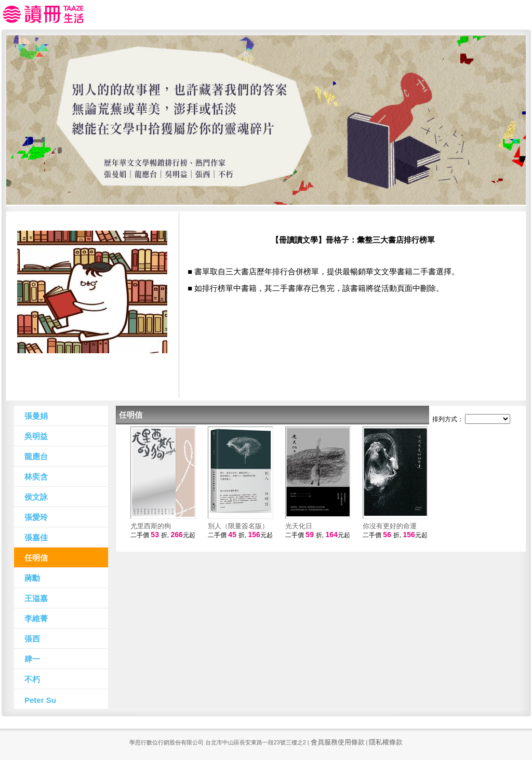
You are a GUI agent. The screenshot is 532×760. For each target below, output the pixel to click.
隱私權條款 (386, 742)
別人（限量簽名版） (238, 526)
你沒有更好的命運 (390, 526)
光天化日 (299, 526)
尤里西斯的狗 (151, 526)
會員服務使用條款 (338, 742)
